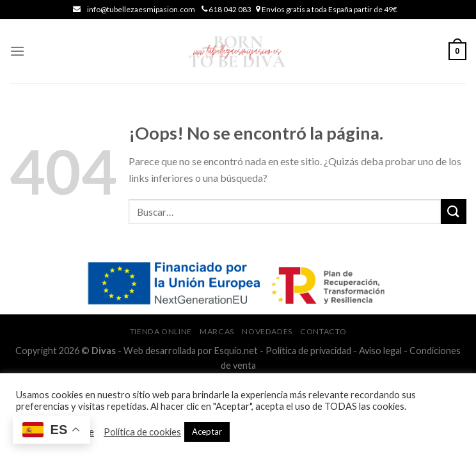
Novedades (267, 331)
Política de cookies (142, 432)
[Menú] (17, 51)
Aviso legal (380, 351)
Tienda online (161, 331)
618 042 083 (229, 9)
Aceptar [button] (207, 432)
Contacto (323, 331)
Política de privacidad (308, 351)
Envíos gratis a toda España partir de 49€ (329, 9)
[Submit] (454, 212)
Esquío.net (236, 351)
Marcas (217, 331)
